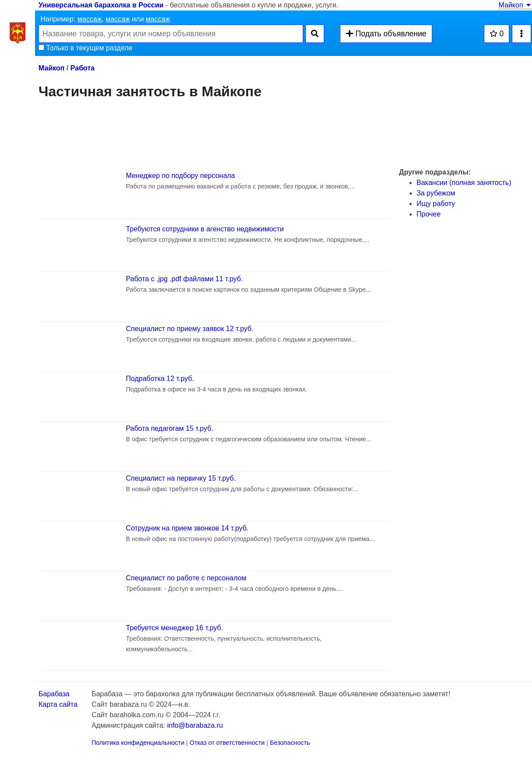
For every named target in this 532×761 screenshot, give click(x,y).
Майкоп (515, 5)
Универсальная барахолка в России (101, 5)
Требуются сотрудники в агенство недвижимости (205, 229)
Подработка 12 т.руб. (160, 379)
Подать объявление (386, 34)
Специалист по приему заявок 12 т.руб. (190, 329)
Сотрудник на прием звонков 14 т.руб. (187, 528)
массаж (90, 19)
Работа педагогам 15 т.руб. (170, 428)
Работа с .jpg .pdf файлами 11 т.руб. (184, 279)
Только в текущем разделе (86, 48)
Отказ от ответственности (227, 743)
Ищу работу (436, 204)
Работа (82, 68)
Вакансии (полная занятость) (464, 183)
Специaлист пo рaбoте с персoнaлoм (186, 578)
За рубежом (436, 193)
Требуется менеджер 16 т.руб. (175, 628)
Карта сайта (58, 704)
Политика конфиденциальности (138, 743)
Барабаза (54, 694)
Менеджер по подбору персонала (180, 176)
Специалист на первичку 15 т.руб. (181, 478)
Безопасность (290, 743)
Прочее (429, 214)
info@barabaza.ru (195, 725)
